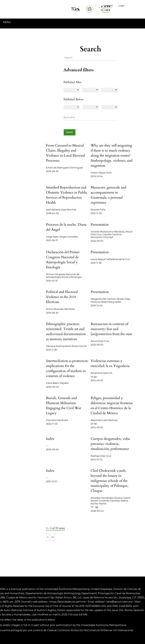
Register (109, 6)
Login (121, 6)
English (136, 5)
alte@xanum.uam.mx (119, 602)
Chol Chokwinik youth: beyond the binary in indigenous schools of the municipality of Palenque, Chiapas (109, 481)
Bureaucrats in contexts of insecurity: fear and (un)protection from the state (111, 329)
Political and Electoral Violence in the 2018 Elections (62, 297)
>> (53, 537)
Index (50, 439)
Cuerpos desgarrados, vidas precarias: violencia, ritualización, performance (110, 444)
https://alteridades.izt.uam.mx (68, 602)
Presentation (100, 225)
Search (70, 132)
